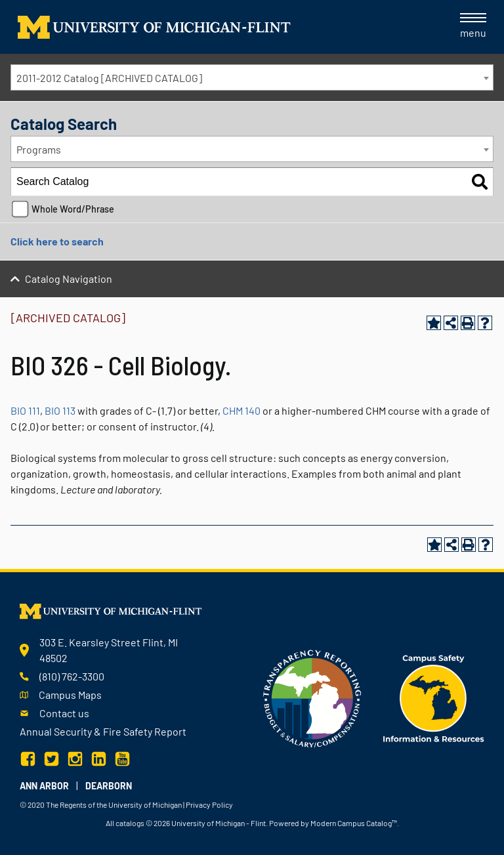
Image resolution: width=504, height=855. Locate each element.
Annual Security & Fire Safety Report (103, 731)
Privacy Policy (209, 804)
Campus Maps (70, 695)
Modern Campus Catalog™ (354, 823)
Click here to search (57, 241)
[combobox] (252, 77)
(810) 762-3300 (72, 676)
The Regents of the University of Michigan (114, 804)
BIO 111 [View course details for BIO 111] (25, 410)
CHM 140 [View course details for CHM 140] (241, 410)
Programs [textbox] (39, 149)
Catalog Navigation (69, 279)
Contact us (64, 713)
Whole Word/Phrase (73, 209)
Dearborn (109, 786)
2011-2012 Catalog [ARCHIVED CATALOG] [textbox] (109, 78)
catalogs (130, 823)
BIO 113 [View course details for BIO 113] (60, 410)
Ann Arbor (44, 786)
